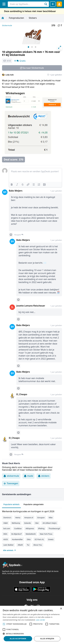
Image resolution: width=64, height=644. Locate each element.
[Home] (3, 18)
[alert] (32, 625)
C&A (37, 523)
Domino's (7, 518)
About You (38, 545)
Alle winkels (9, 550)
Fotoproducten (16, 18)
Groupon (41, 518)
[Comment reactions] (11, 235)
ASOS (6, 539)
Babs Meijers (16, 191)
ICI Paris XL (39, 539)
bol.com (7, 528)
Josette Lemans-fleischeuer (31, 306)
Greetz (51, 539)
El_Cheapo (22, 394)
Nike (51, 518)
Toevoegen (11, 483)
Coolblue (18, 528)
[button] (32, 634)
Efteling (41, 528)
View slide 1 (28, 47)
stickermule (11, 476)
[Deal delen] (53, 4)
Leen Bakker (9, 545)
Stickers (33, 18)
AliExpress (30, 528)
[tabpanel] (32, 530)
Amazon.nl (29, 518)
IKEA (5, 534)
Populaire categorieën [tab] (34, 504)
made (28, 476)
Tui (28, 545)
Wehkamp (16, 523)
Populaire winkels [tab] (11, 504)
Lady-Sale (10, 75)
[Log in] (59, 4)
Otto (29, 539)
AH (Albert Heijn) (49, 523)
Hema (18, 518)
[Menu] (4, 4)
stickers (44, 476)
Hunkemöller (17, 539)
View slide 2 (32, 47)
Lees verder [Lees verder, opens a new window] (41, 620)
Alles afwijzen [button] (47, 639)
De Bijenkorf (16, 534)
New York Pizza (46, 534)
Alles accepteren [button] (18, 639)
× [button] (61, 609)
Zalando (28, 523)
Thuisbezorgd (54, 528)
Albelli (20, 545)
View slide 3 (36, 47)
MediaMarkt (31, 534)
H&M (6, 523)
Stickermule (7, 25)
